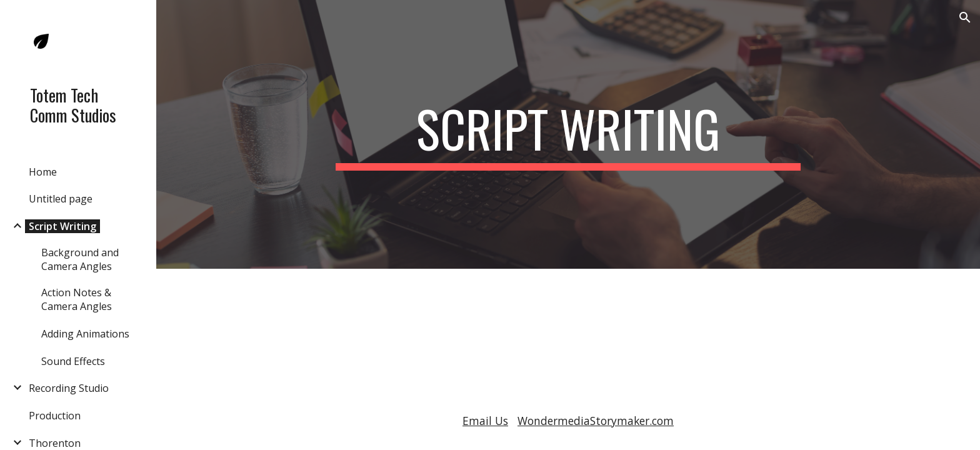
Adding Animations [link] (85, 334)
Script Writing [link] (62, 226)
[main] (568, 134)
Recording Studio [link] (69, 388)
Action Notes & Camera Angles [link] (77, 299)
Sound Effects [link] (73, 361)
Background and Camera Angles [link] (80, 259)
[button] (965, 17)
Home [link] (43, 172)
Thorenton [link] (55, 443)
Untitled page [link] (61, 199)
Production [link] (55, 416)
